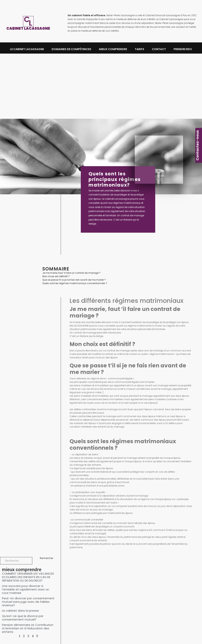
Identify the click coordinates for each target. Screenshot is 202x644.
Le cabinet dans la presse (20, 611)
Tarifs (139, 49)
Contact (159, 49)
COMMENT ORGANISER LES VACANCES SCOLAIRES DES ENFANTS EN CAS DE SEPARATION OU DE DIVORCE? (28, 577)
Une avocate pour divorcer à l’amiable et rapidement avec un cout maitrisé (26, 589)
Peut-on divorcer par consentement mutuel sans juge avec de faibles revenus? (28, 602)
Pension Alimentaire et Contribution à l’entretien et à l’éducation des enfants (28, 628)
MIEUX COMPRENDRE (113, 49)
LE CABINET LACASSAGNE (27, 49)
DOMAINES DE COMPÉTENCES (71, 49)
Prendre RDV (183, 49)
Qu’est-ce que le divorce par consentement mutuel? (23, 618)
